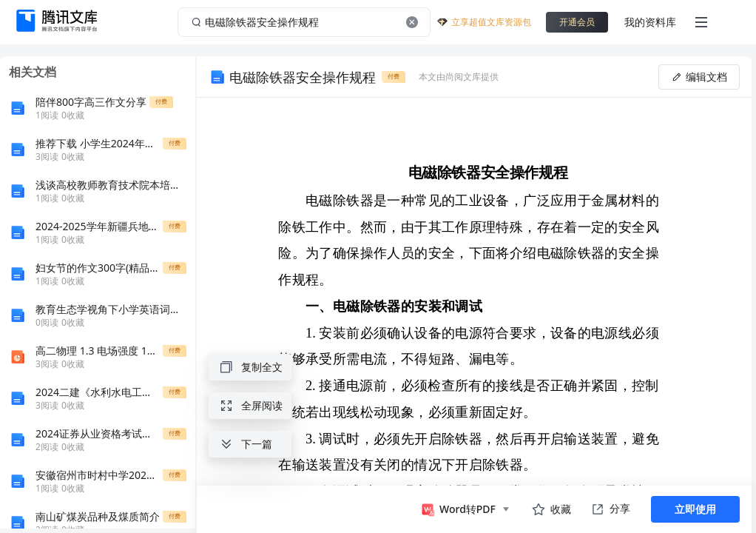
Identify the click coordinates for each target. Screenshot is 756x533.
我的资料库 (650, 22)
